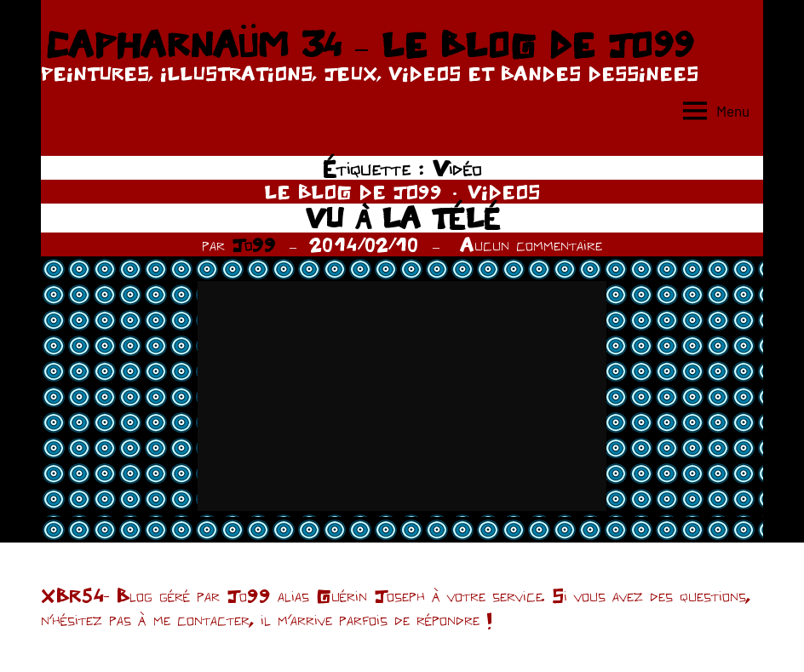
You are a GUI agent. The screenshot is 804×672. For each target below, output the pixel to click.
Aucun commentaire (531, 244)
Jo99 (254, 244)
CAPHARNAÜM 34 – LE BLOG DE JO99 (369, 44)
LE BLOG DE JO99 (353, 192)
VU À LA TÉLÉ (402, 218)
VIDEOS (504, 192)
